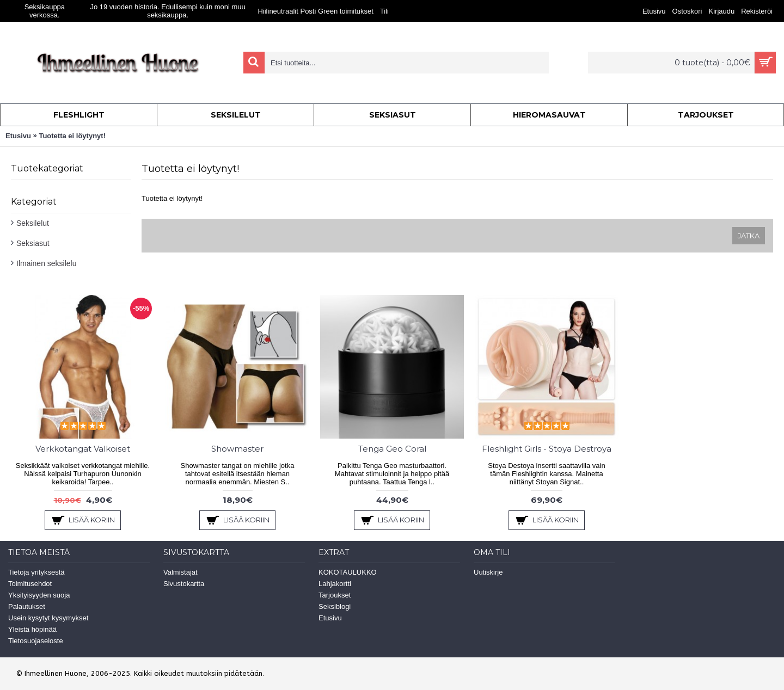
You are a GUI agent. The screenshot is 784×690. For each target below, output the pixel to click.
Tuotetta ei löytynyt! (72, 136)
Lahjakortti (335, 584)
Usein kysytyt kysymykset (48, 618)
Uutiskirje (488, 572)
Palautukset (27, 606)
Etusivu (18, 136)
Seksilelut (33, 223)
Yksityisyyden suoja (39, 595)
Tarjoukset (335, 595)
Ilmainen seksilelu (47, 263)
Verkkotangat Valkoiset (83, 449)
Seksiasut (33, 243)
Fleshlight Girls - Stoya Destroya (547, 449)
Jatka (749, 236)
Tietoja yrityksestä (36, 572)
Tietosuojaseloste (36, 641)
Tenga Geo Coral (392, 449)
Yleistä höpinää (32, 629)
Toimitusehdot (30, 584)
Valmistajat (180, 572)
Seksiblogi (335, 606)
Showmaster (237, 449)
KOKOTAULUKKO (348, 572)
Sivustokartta (184, 584)
